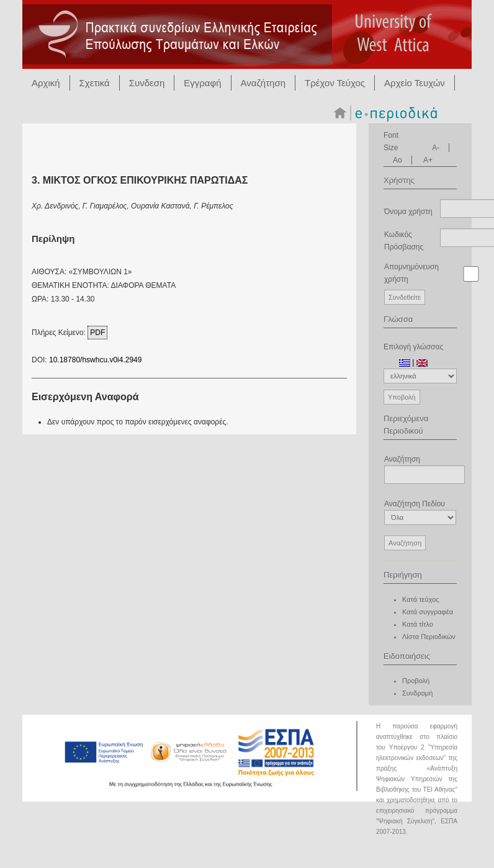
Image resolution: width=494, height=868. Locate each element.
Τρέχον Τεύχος (335, 83)
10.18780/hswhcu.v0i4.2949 (95, 360)
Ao (397, 160)
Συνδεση (147, 83)
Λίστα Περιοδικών (429, 637)
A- (436, 148)
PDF (97, 333)
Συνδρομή (417, 693)
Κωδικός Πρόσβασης (404, 241)
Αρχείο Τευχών (415, 83)
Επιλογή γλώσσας (413, 347)
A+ (428, 160)
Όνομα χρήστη (408, 212)
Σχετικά (95, 83)
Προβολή (416, 681)
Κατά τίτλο (418, 624)
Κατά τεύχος (420, 599)
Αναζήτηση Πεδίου (420, 512)
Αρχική (46, 83)
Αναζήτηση (263, 83)
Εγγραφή (202, 83)
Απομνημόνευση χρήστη (411, 273)
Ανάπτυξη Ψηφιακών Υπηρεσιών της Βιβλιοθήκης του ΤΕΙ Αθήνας (417, 779)
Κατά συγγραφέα (428, 612)
